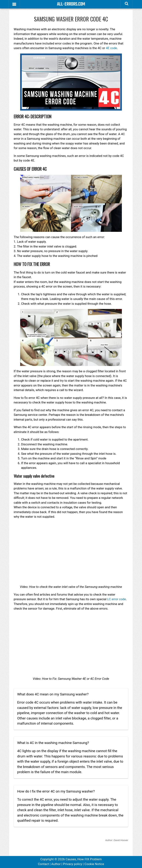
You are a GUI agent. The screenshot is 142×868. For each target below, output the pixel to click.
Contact (43, 864)
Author (56, 864)
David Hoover (121, 840)
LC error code (117, 599)
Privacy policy (73, 864)
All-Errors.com (71, 4)
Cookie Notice (94, 864)
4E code (111, 48)
